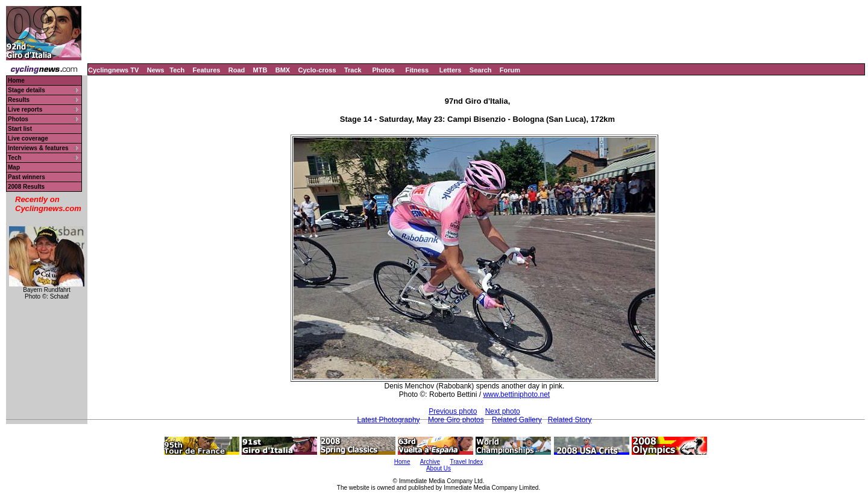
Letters (451, 70)
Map (14, 167)
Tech (177, 70)
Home (16, 81)
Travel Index (467, 462)
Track (353, 70)
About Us (439, 468)
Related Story (570, 420)
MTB (260, 70)
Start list (20, 129)
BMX (283, 70)
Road (237, 70)
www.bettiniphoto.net (516, 394)
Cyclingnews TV (113, 70)
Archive (430, 462)
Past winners (27, 177)
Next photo (503, 411)
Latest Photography (389, 420)
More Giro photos (456, 420)
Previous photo (453, 411)
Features (207, 70)
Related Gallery (517, 420)
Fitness (417, 70)
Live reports (25, 109)
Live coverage (28, 138)
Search (481, 70)
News (156, 70)
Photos (383, 70)
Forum (510, 70)
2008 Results (26, 187)
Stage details (27, 90)
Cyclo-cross (317, 70)
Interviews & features (38, 148)
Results (19, 100)
